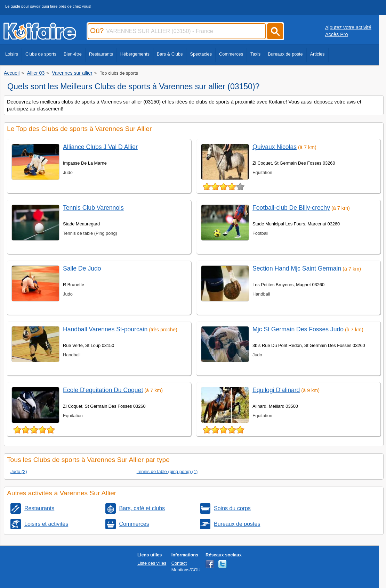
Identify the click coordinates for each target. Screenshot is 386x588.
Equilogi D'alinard (276, 390)
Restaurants (101, 54)
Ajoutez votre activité (348, 27)
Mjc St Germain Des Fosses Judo (298, 329)
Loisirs (12, 54)
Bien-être (73, 54)
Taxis (255, 54)
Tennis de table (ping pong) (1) (167, 471)
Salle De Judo (82, 268)
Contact (179, 563)
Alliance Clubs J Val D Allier (100, 147)
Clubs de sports (41, 54)
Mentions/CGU (186, 570)
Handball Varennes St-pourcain (105, 329)
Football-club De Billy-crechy (291, 208)
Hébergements (135, 54)
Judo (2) (19, 471)
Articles (317, 54)
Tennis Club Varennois (93, 208)
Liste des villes (152, 563)
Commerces (231, 54)
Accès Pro (337, 34)
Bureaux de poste (285, 54)
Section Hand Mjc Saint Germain (297, 268)
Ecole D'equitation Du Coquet (103, 390)
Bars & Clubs (170, 54)
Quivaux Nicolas (275, 147)
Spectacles (201, 54)
